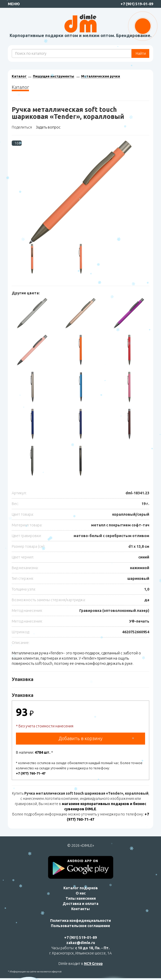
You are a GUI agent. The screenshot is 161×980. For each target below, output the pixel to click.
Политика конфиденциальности (80, 921)
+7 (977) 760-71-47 (31, 773)
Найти (140, 53)
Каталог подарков (81, 888)
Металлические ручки (101, 76)
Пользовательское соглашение (80, 926)
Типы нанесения (81, 898)
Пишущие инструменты (53, 76)
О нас (81, 893)
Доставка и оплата (80, 904)
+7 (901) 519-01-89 (137, 4)
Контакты (80, 909)
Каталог (19, 76)
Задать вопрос (48, 127)
